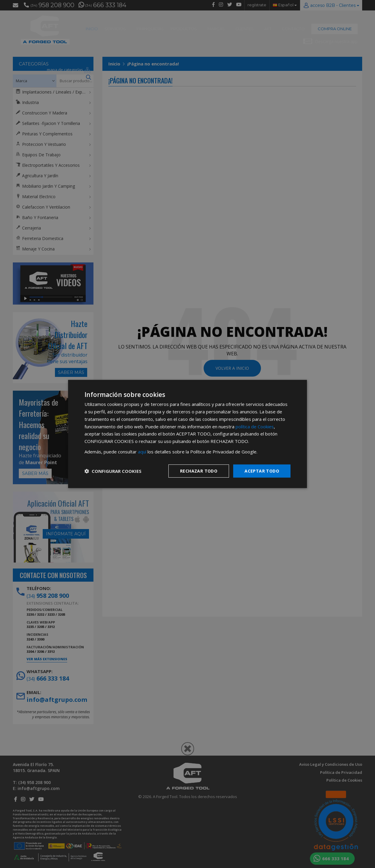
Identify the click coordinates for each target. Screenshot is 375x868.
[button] (113, 471)
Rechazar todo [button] (199, 471)
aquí (142, 452)
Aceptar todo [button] (262, 471)
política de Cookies (255, 426)
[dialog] (187, 434)
